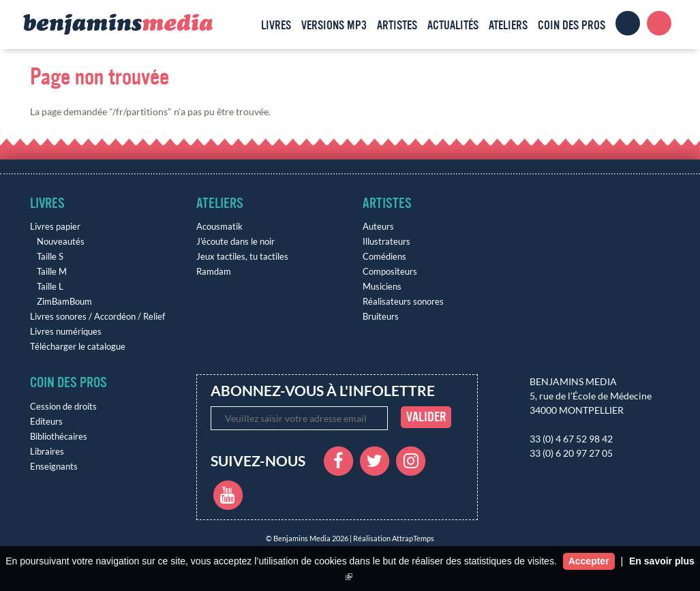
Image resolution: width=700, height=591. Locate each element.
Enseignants (54, 467)
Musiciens (382, 287)
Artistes (397, 25)
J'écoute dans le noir (235, 242)
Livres (276, 25)
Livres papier (55, 227)
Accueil (244, 23)
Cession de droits (63, 407)
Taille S (50, 257)
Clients (628, 23)
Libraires (47, 452)
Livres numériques (66, 332)
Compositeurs (390, 272)
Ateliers (508, 25)
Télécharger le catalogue (78, 347)
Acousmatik (219, 227)
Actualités (453, 25)
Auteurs (378, 227)
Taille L (50, 287)
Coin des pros (572, 25)
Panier (659, 23)
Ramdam (214, 272)
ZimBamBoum (64, 302)
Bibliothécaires (59, 437)
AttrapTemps (413, 538)
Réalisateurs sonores (403, 302)
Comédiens (384, 257)
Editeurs (46, 422)
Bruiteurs (381, 317)
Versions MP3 (334, 25)
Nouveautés (61, 242)
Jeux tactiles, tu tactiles (242, 257)
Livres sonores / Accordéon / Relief (97, 317)
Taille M (52, 272)
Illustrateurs (386, 242)
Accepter (589, 561)
